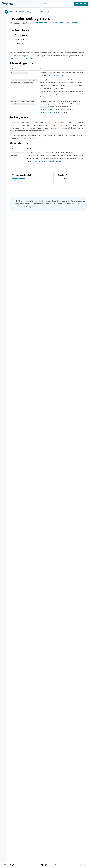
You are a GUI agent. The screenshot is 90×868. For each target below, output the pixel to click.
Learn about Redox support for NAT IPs (48, 161)
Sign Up (83, 865)
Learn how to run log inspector (22, 58)
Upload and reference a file (49, 109)
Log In (75, 865)
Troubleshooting (24, 12)
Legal (54, 865)
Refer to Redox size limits (56, 75)
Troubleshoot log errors (43, 12)
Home (12, 12)
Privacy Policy (64, 865)
